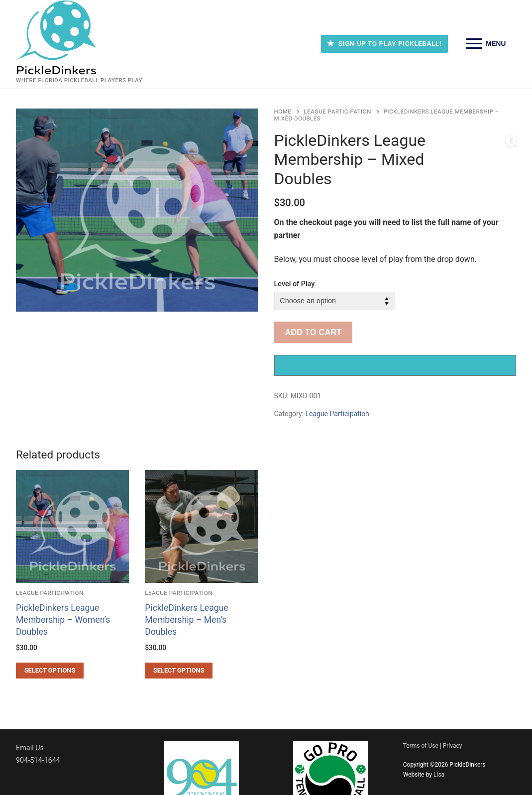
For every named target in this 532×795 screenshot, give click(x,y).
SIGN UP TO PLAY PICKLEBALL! (384, 43)
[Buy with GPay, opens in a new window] (395, 365)
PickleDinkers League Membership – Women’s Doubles (63, 620)
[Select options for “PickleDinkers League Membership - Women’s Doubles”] (50, 671)
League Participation (337, 112)
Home (283, 112)
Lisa (439, 775)
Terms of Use (421, 746)
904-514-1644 (38, 760)
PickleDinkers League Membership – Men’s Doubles (186, 620)
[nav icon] (486, 44)
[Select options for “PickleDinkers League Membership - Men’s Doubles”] (179, 671)
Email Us (30, 748)
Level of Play (295, 284)
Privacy (453, 746)
